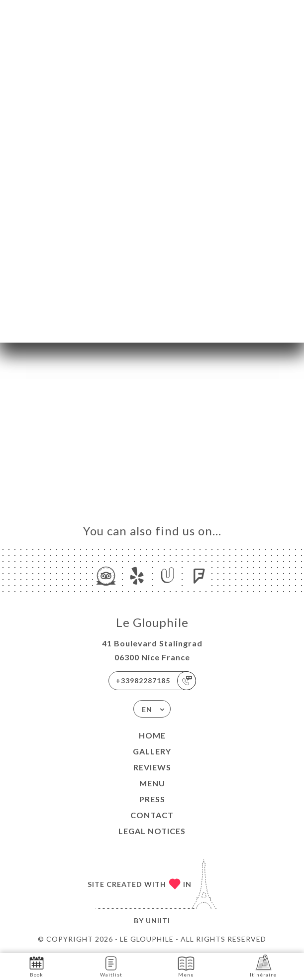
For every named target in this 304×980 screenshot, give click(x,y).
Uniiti (158, 920)
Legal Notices (152, 831)
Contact (152, 815)
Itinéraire (263, 966)
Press (152, 799)
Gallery (152, 751)
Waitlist (111, 966)
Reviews (152, 767)
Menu (152, 783)
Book (37, 966)
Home (152, 735)
